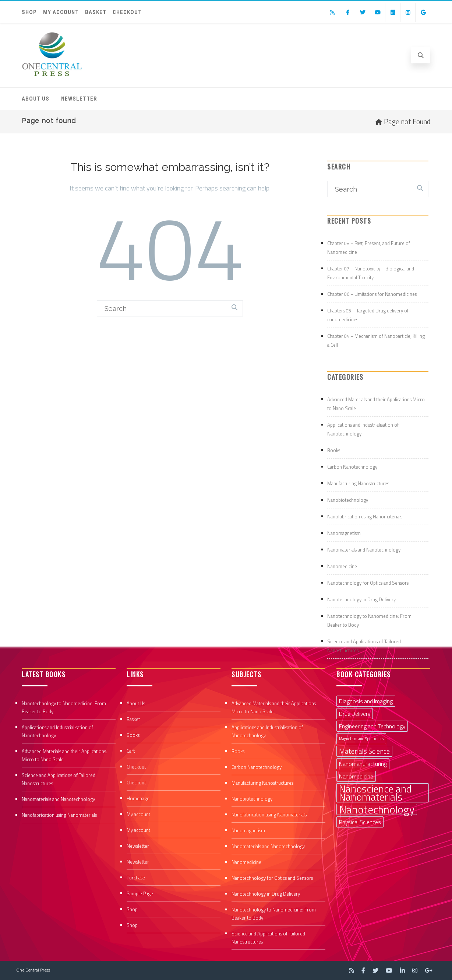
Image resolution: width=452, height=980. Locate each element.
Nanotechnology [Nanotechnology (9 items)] (377, 809)
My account (61, 12)
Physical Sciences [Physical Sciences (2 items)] (360, 822)
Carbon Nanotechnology (352, 467)
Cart (131, 751)
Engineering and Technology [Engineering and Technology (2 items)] (372, 726)
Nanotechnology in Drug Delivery (361, 599)
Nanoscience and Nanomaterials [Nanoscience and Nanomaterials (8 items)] (375, 793)
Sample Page (140, 893)
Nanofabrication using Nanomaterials (365, 517)
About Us (36, 99)
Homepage (138, 798)
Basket (96, 12)
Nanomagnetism (344, 533)
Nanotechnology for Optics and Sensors (368, 583)
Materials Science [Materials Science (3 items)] (364, 751)
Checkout (127, 12)
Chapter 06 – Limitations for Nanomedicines (372, 294)
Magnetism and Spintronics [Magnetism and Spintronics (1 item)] (361, 739)
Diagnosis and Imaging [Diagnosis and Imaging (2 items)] (366, 701)
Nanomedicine (342, 566)
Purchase (136, 878)
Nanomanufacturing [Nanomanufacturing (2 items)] (363, 764)
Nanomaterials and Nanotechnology (364, 550)
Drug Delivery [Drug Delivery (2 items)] (355, 714)
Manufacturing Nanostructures (358, 483)
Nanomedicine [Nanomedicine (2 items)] (356, 776)
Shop (29, 12)
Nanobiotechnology (348, 500)
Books (334, 450)
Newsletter (79, 99)
